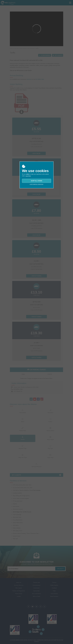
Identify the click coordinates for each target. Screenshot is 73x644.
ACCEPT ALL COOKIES (37, 181)
